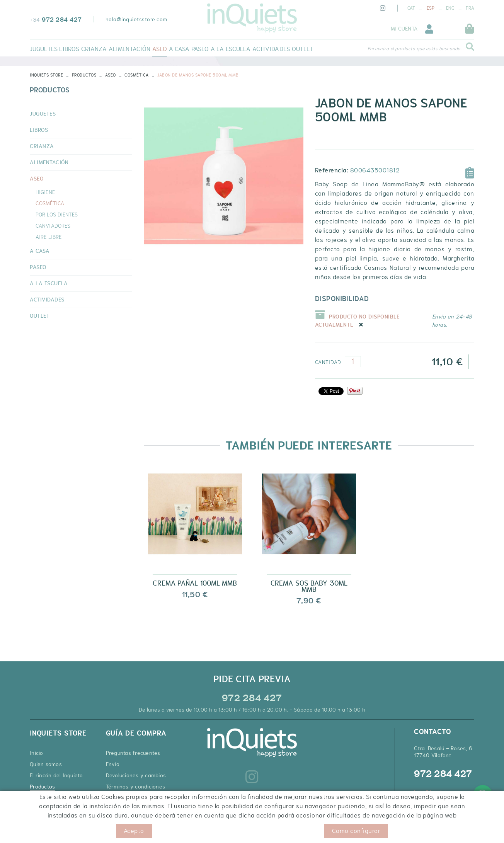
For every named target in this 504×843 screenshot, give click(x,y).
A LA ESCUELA (49, 283)
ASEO (111, 75)
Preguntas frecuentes (133, 753)
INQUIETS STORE (46, 75)
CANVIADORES (53, 226)
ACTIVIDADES (47, 300)
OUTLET (40, 316)
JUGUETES (43, 114)
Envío (113, 764)
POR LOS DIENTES (57, 215)
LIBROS (39, 130)
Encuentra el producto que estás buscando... (416, 49)
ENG (450, 8)
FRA (470, 8)
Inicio (37, 753)
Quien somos (46, 764)
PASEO (38, 267)
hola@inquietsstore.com (136, 19)
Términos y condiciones (136, 787)
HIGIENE (45, 192)
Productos (84, 75)
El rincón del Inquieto (56, 775)
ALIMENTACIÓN (49, 162)
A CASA (40, 251)
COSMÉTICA (137, 75)
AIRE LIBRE (49, 237)
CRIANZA (42, 146)
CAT (411, 8)
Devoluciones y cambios (136, 775)
